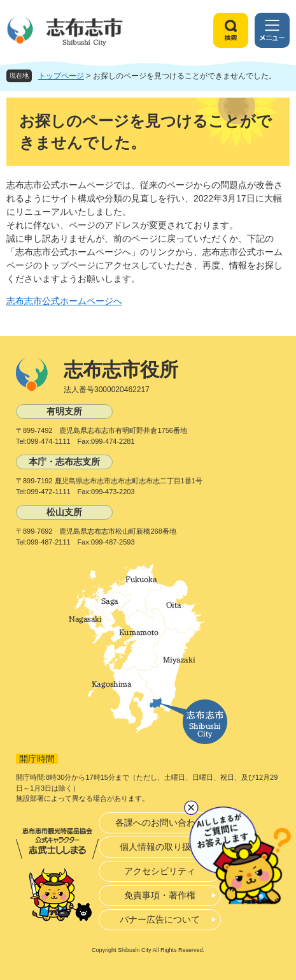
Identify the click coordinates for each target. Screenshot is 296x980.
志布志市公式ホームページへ (64, 301)
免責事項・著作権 (160, 895)
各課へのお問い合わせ (160, 823)
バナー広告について (160, 919)
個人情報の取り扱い (160, 847)
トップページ (61, 76)
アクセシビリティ (160, 871)
